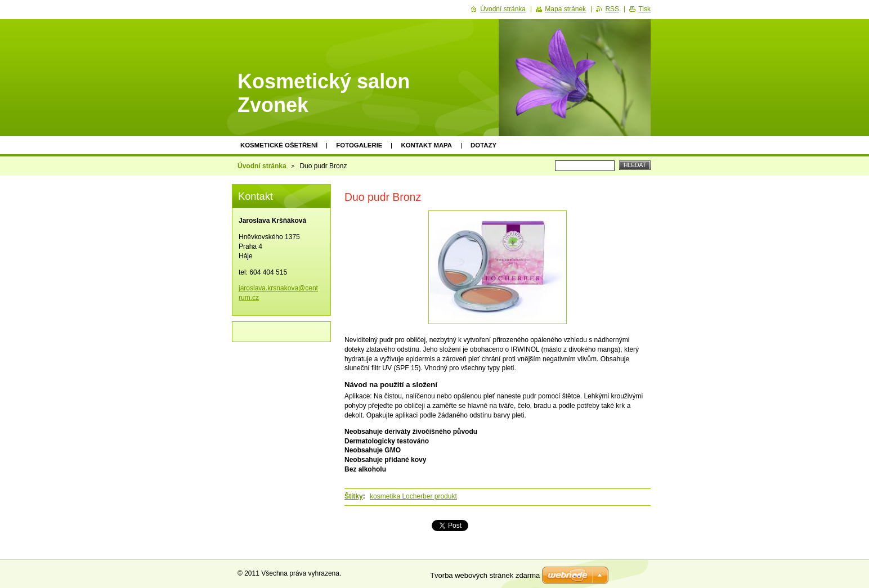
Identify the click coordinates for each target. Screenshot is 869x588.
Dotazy (483, 145)
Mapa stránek (565, 9)
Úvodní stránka (262, 166)
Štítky (354, 496)
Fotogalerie (359, 145)
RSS (612, 9)
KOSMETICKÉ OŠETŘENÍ (279, 145)
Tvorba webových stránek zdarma (485, 575)
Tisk (644, 9)
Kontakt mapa (426, 145)
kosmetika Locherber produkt (413, 496)
